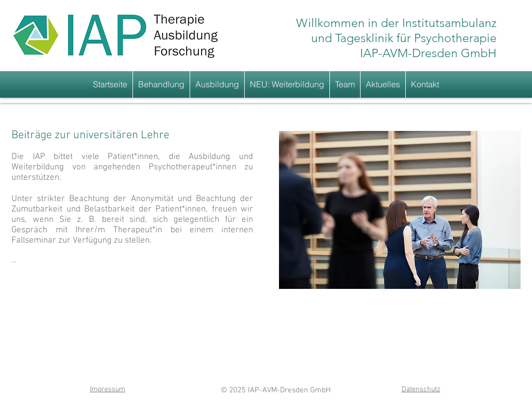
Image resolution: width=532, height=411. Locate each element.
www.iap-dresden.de (257, 403)
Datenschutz (421, 389)
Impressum (108, 389)
